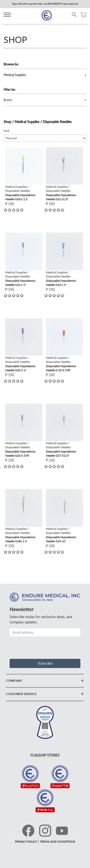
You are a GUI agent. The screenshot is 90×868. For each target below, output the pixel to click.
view (9, 149)
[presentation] (46, 646)
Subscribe (45, 663)
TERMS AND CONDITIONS (57, 842)
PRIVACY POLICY (26, 842)
